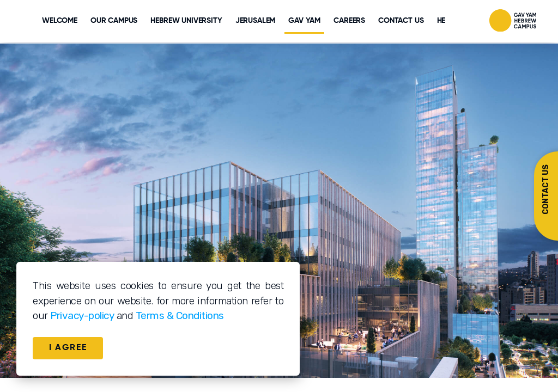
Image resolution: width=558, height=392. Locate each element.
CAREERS (349, 21)
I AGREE (68, 348)
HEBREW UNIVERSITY (186, 21)
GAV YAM (304, 21)
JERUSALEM (256, 21)
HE (441, 21)
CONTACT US (401, 21)
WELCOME (60, 21)
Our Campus (114, 21)
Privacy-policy (82, 316)
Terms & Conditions (180, 316)
